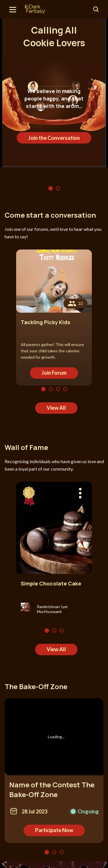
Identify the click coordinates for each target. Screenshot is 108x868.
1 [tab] (50, 188)
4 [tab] (65, 389)
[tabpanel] (54, 93)
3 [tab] (58, 389)
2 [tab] (58, 188)
